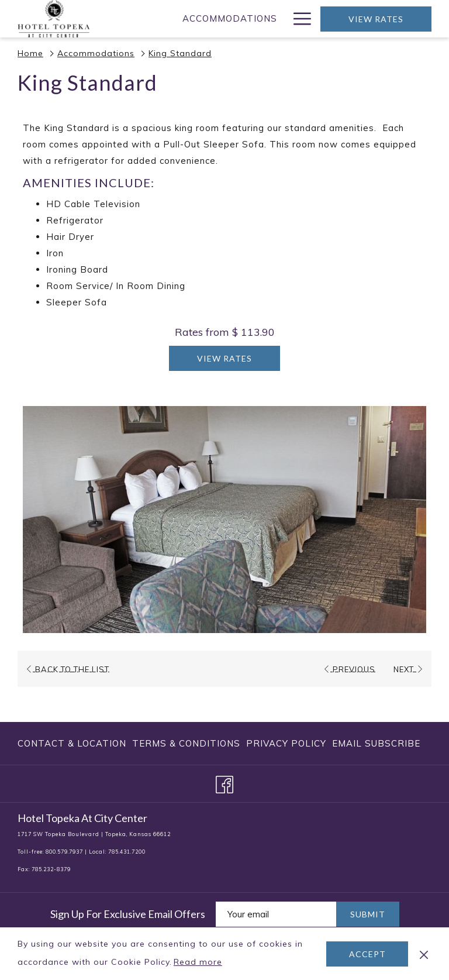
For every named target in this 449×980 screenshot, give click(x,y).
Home (30, 53)
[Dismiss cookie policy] (424, 954)
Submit (368, 914)
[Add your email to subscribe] (276, 914)
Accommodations (96, 53)
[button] (224, 520)
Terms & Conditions (186, 743)
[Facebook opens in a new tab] (224, 782)
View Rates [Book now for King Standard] (224, 358)
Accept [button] (367, 954)
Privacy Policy (286, 743)
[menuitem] (230, 19)
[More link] (298, 19)
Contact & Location (72, 743)
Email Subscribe (376, 743)
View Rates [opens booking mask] (376, 19)
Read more (199, 962)
